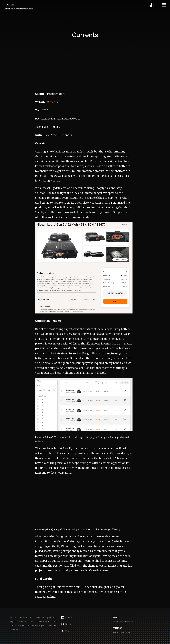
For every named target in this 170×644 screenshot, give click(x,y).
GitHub (66, 624)
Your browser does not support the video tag (84, 502)
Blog (65, 630)
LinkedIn (67, 618)
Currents (52, 102)
